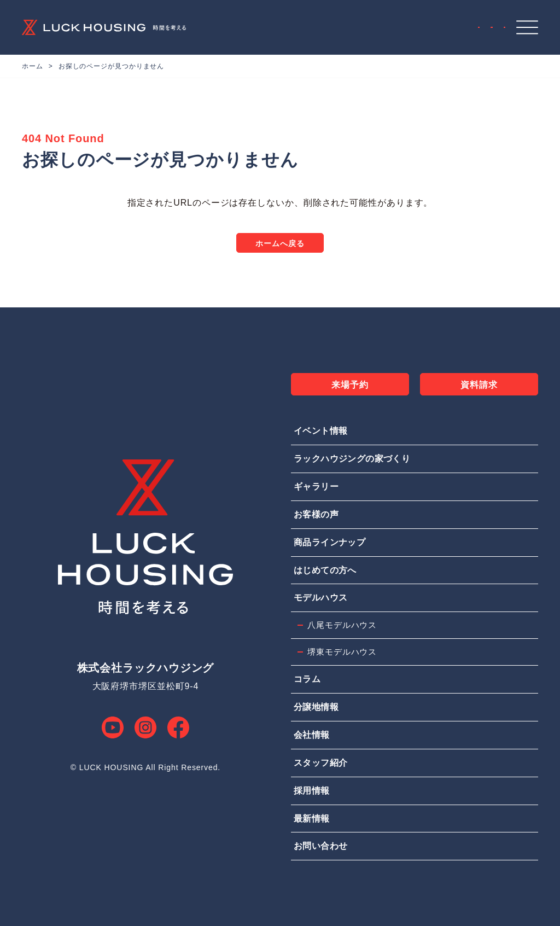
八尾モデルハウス (342, 625)
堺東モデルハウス (342, 652)
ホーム (33, 66)
